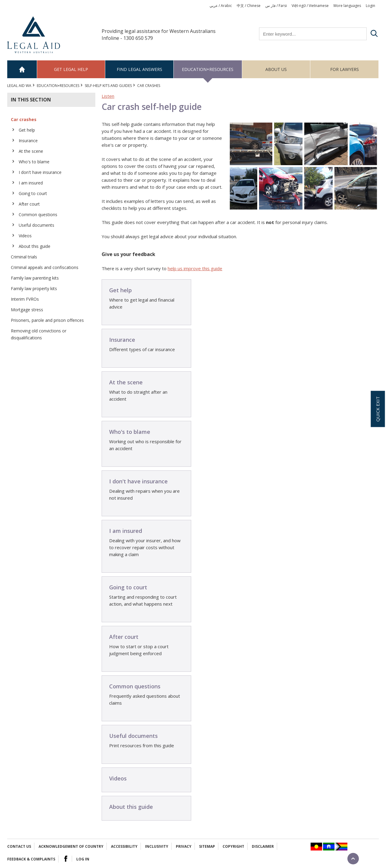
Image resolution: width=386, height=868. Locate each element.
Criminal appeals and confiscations (45, 267)
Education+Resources (208, 69)
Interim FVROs (25, 299)
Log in (83, 859)
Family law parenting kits (35, 278)
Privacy (184, 846)
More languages (347, 6)
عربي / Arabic (221, 6)
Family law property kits (34, 288)
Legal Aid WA (19, 86)
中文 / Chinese (249, 6)
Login (370, 6)
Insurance (28, 141)
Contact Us (19, 846)
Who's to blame (34, 162)
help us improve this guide (195, 268)
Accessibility (124, 846)
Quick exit (378, 409)
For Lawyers (345, 69)
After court (29, 204)
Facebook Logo (66, 859)
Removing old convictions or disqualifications (39, 334)
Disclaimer (263, 846)
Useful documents (36, 225)
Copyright (233, 846)
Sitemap (207, 846)
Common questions (38, 215)
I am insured (31, 183)
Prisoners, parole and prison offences (47, 320)
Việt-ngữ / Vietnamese (310, 6)
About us (276, 69)
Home (22, 69)
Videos (25, 236)
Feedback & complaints (31, 859)
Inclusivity (157, 846)
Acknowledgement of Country (71, 846)
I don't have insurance (40, 172)
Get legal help (71, 69)
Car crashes (24, 119)
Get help (27, 130)
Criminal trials (24, 257)
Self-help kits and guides (108, 86)
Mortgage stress (27, 310)
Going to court (33, 193)
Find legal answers (139, 69)
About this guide (35, 246)
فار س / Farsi (276, 6)
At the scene (31, 151)
